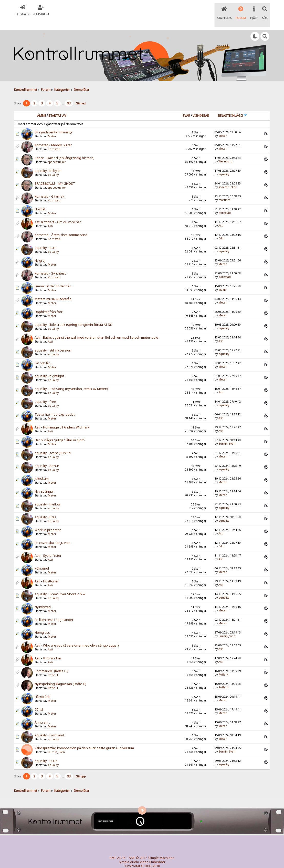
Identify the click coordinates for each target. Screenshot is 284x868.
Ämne (41, 105)
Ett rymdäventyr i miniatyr (54, 122)
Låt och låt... (43, 353)
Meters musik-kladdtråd (53, 289)
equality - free (45, 391)
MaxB (222, 279)
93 (69, 93)
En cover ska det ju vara (52, 532)
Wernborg (225, 151)
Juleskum (42, 468)
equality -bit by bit (48, 160)
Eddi (221, 228)
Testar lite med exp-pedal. (55, 404)
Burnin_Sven (227, 433)
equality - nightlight (49, 365)
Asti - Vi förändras (48, 648)
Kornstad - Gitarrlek (49, 186)
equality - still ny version (53, 340)
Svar (186, 105)
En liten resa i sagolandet (54, 609)
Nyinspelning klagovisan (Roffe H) (60, 673)
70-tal (39, 699)
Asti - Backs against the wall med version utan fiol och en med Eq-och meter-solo (96, 327)
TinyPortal (132, 855)
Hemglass (42, 622)
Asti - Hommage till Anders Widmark (62, 417)
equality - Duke (46, 750)
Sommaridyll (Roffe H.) (51, 661)
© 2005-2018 (150, 855)
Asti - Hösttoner (47, 571)
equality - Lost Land (49, 725)
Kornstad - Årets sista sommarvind (61, 224)
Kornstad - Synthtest (50, 263)
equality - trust (46, 237)
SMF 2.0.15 (118, 847)
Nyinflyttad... (44, 596)
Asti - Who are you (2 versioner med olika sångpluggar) (77, 635)
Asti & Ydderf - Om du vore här (58, 212)
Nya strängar (44, 481)
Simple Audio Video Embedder (142, 851)
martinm (224, 189)
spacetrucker (57, 151)
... (63, 93)
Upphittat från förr (49, 301)
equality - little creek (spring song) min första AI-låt (73, 314)
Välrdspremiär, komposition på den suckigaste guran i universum (84, 738)
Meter (52, 126)
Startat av (57, 105)
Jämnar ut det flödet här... (54, 276)
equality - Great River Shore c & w (60, 584)
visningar (201, 105)
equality (53, 164)
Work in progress (48, 519)
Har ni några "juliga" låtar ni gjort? (60, 430)
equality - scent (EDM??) (52, 442)
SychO (158, 859)
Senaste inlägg (232, 105)
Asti (50, 216)
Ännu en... (42, 712)
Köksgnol (42, 558)
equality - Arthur (47, 455)
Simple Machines (161, 847)
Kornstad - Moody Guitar (53, 135)
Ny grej (40, 250)
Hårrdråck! (43, 686)
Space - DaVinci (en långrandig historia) (64, 147)
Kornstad (54, 139)
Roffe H (53, 665)
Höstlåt (40, 199)
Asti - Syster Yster (48, 545)
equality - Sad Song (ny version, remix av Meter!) (71, 378)
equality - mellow (48, 494)
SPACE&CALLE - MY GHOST (55, 173)
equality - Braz (45, 507)
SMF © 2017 (138, 847)
